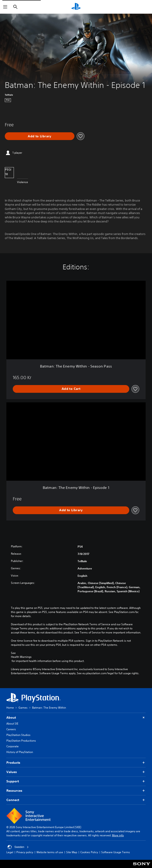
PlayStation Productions (21, 741)
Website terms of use (50, 852)
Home (10, 708)
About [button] (76, 718)
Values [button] (76, 772)
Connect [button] (76, 800)
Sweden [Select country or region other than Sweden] (18, 847)
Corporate (13, 746)
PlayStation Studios (18, 735)
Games (23, 708)
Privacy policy (25, 852)
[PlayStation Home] (76, 7)
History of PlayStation (20, 752)
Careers (11, 729)
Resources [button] (76, 791)
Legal (10, 852)
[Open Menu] (5, 7)
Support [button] (76, 781)
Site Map (72, 852)
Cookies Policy (89, 852)
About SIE (12, 724)
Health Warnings (21, 657)
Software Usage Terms (116, 852)
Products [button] (76, 763)
